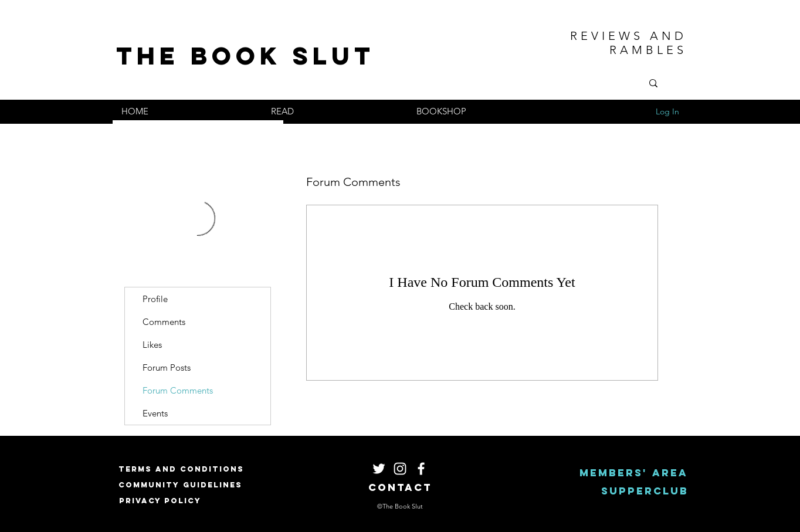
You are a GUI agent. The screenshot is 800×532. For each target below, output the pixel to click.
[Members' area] (634, 473)
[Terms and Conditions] (181, 469)
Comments (164, 322)
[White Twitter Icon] (379, 469)
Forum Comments (178, 390)
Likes (152, 345)
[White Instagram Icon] (400, 469)
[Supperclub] (645, 491)
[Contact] (400, 488)
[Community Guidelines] (180, 485)
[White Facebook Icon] (421, 469)
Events (155, 413)
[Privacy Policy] (160, 501)
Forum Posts (167, 367)
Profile (155, 299)
